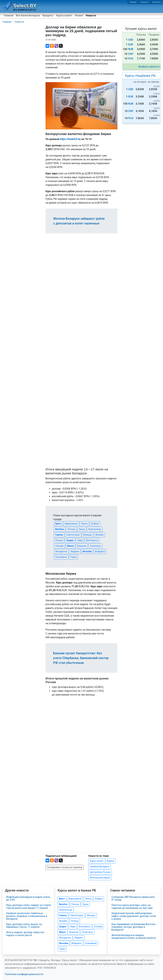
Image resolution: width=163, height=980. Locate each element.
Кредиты (48, 16)
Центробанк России (100, 872)
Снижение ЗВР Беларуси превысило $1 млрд (133, 898)
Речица (59, 540)
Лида (80, 540)
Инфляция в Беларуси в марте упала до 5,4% (28, 898)
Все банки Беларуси (28, 16)
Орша (82, 529)
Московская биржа (100, 878)
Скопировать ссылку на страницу (65, 867)
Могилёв (87, 551)
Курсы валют (64, 16)
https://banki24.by (70, 139)
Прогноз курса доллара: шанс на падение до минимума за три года (132, 907)
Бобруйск (100, 551)
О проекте (144, 2)
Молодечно (61, 551)
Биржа (111, 861)
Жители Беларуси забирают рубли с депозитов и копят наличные (79, 221)
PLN (131, 59)
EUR (131, 44)
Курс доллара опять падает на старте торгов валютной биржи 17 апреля (29, 907)
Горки (73, 557)
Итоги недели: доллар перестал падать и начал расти (25, 934)
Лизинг (79, 16)
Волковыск (92, 540)
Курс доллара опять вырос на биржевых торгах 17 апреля (24, 926)
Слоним (59, 546)
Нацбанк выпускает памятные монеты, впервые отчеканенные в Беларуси (27, 916)
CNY (131, 54)
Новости (91, 16)
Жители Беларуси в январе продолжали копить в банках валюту (134, 937)
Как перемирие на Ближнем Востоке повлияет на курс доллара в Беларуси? (133, 927)
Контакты (157, 2)
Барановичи (71, 524)
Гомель (59, 535)
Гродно (70, 540)
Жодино (75, 551)
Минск (70, 546)
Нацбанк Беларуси (99, 866)
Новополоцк (95, 529)
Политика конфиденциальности (24, 974)
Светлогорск (73, 535)
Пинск (84, 524)
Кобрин (95, 524)
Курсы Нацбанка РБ (140, 76)
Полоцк (71, 529)
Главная (133, 2)
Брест (58, 524)
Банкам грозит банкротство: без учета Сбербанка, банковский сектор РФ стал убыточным (81, 658)
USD (131, 40)
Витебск (60, 529)
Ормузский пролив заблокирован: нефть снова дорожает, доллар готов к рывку (134, 916)
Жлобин (99, 535)
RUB (131, 49)
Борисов (82, 546)
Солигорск (95, 546)
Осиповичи (61, 557)
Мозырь (88, 535)
